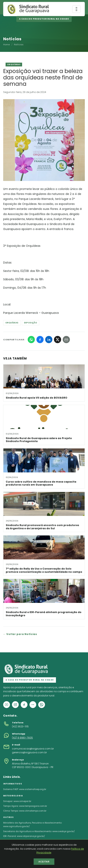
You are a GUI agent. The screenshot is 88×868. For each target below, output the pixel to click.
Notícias (19, 44)
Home (6, 44)
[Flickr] (33, 705)
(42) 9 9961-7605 (22, 738)
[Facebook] (24, 705)
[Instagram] (15, 705)
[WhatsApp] (42, 705)
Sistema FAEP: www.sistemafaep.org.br (25, 789)
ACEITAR (44, 862)
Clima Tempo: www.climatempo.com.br (25, 811)
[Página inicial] (28, 9)
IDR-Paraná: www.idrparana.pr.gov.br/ (24, 836)
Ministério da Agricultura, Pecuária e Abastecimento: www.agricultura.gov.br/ (33, 825)
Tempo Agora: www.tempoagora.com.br (25, 806)
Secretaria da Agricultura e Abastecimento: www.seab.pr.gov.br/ (39, 831)
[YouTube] (7, 705)
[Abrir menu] (76, 9)
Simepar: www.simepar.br (17, 801)
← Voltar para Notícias (20, 634)
